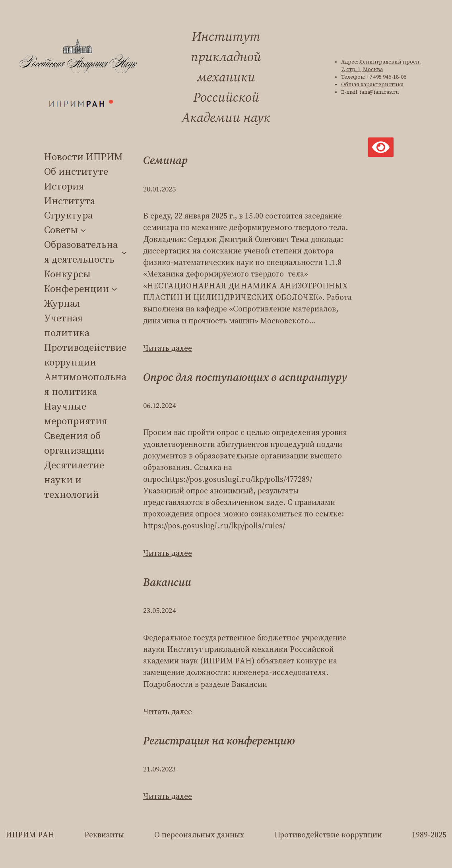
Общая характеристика (372, 84)
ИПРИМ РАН (30, 835)
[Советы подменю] (83, 230)
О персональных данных (199, 835)
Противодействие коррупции (328, 835)
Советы (61, 230)
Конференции (77, 288)
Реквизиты (104, 835)
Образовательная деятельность (81, 252)
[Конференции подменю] (114, 289)
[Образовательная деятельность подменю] (124, 252)
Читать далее (168, 348)
